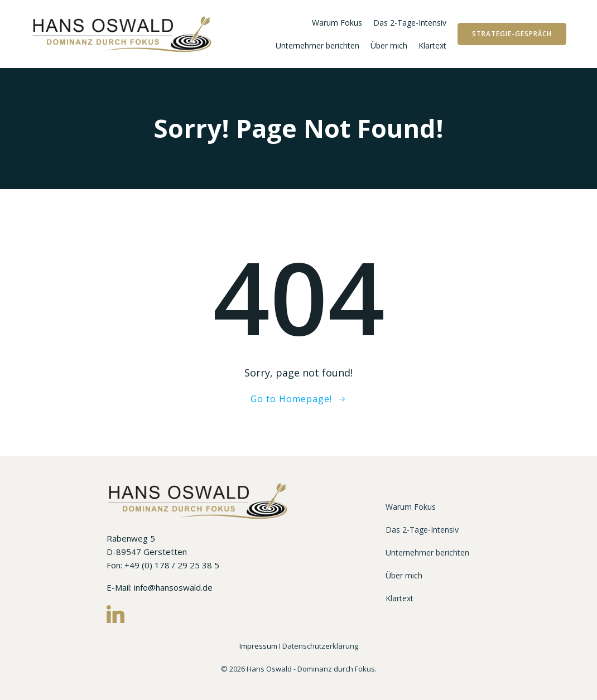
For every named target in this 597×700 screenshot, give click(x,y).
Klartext (432, 45)
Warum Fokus (337, 23)
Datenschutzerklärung (320, 646)
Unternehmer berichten (317, 45)
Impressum (259, 646)
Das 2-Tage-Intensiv (410, 23)
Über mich (389, 45)
